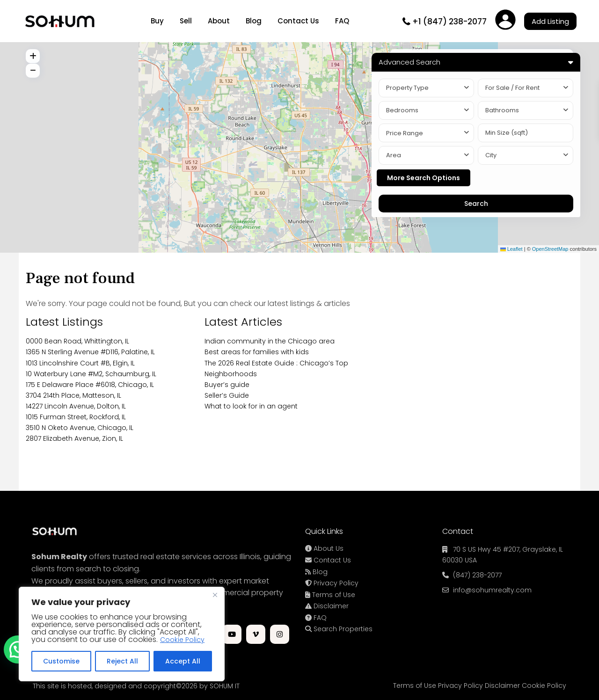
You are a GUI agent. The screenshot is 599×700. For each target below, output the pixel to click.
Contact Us (298, 21)
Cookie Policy (182, 640)
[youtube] (232, 634)
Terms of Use (330, 595)
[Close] (215, 595)
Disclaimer (327, 606)
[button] (18, 649)
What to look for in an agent (251, 406)
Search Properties (339, 629)
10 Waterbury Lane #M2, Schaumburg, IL (91, 374)
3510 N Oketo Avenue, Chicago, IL (80, 428)
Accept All (183, 661)
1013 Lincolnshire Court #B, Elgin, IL (80, 363)
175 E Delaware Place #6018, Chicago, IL (90, 385)
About (219, 21)
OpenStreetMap (550, 249)
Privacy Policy (332, 583)
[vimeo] (256, 634)
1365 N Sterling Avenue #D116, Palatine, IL (90, 352)
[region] (122, 634)
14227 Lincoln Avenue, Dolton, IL (76, 406)
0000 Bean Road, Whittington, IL (77, 341)
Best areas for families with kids (257, 352)
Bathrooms (502, 110)
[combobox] (426, 88)
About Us (324, 548)
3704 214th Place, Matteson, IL (73, 395)
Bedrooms (402, 110)
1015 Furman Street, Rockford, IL (76, 417)
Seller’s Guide (227, 395)
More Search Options (424, 178)
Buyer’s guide (227, 385)
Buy (157, 21)
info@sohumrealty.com (492, 590)
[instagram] (280, 634)
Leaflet (511, 249)
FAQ (342, 21)
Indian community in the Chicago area (270, 341)
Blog (254, 21)
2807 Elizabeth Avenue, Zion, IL (74, 438)
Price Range (405, 133)
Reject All (122, 661)
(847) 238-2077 (477, 575)
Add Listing (550, 21)
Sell (186, 21)
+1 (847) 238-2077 (449, 22)
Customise (61, 661)
